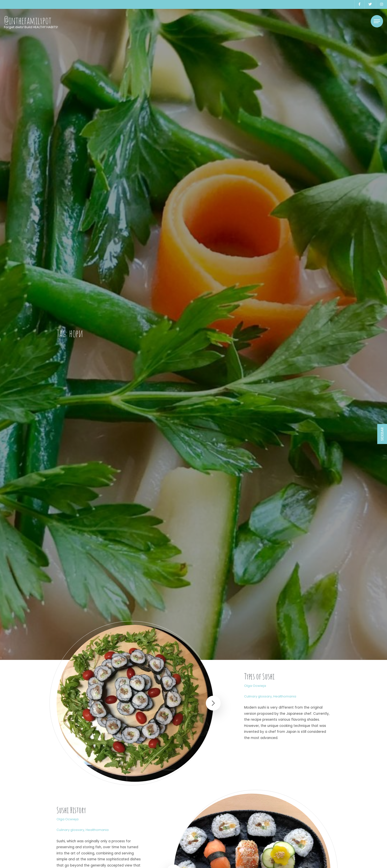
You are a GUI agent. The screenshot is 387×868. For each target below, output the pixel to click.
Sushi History (71, 810)
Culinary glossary (258, 696)
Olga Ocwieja (255, 686)
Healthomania (285, 696)
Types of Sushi (259, 676)
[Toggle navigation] (377, 21)
